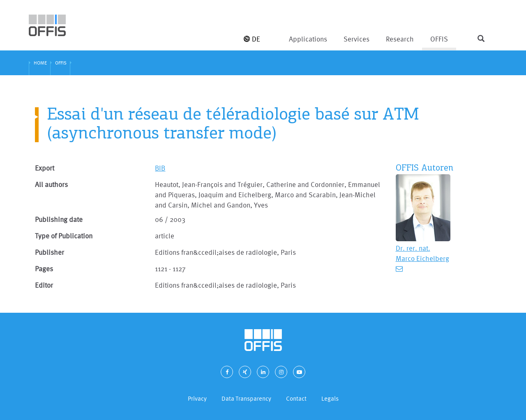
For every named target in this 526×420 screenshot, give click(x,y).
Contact (296, 398)
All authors (51, 184)
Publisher (50, 252)
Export (45, 168)
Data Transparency (246, 398)
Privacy (197, 398)
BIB (160, 168)
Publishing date (59, 219)
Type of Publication (64, 236)
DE (252, 39)
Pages (44, 269)
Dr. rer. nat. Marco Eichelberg (422, 253)
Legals (330, 398)
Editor (44, 285)
